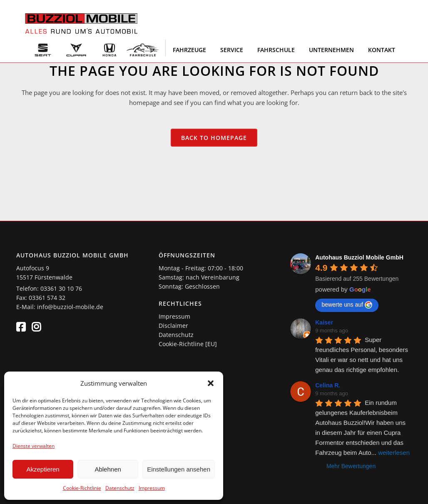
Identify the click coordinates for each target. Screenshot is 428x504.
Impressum (152, 488)
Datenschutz (120, 488)
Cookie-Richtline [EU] (188, 344)
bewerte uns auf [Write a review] (347, 305)
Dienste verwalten (34, 446)
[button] (211, 383)
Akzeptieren (43, 469)
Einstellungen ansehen (179, 469)
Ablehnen (108, 469)
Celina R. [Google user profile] (328, 385)
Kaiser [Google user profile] (324, 322)
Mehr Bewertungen (351, 466)
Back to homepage (214, 138)
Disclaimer (173, 326)
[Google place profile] (359, 257)
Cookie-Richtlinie (82, 488)
